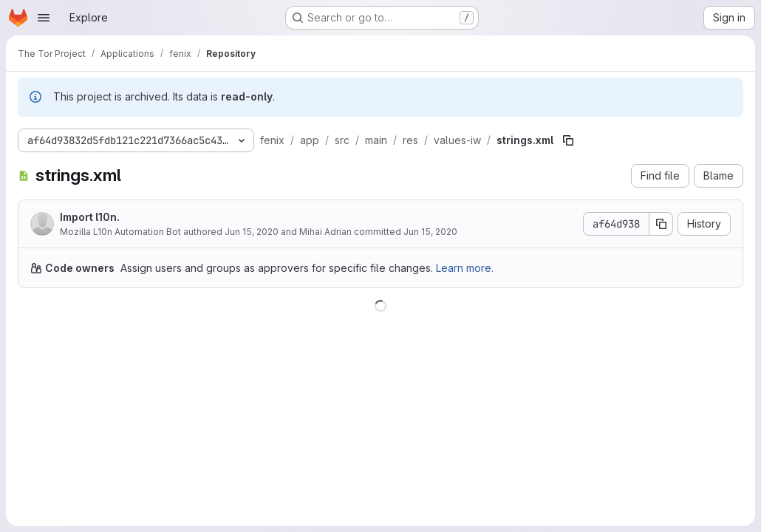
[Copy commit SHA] (661, 224)
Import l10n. (90, 217)
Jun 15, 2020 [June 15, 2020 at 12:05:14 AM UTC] (252, 232)
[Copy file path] (568, 140)
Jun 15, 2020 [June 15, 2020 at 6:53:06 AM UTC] (430, 232)
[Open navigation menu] (44, 18)
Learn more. (465, 268)
